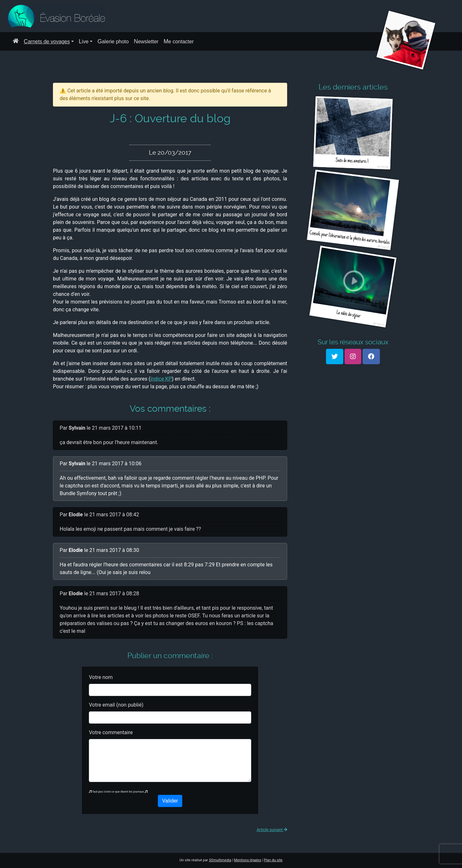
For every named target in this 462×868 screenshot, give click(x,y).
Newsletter (146, 41)
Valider (170, 801)
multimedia (220, 860)
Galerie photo (113, 41)
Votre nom (101, 677)
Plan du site (273, 860)
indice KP (161, 379)
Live (84, 41)
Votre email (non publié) (116, 705)
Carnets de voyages (47, 41)
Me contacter (179, 41)
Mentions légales (248, 860)
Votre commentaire (111, 732)
